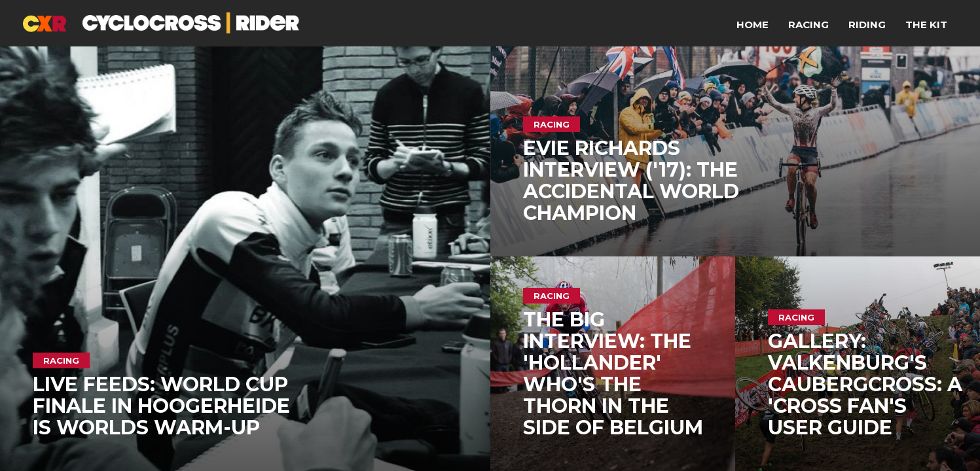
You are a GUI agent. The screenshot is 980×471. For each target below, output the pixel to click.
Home (753, 25)
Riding (867, 25)
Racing (808, 25)
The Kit (926, 25)
